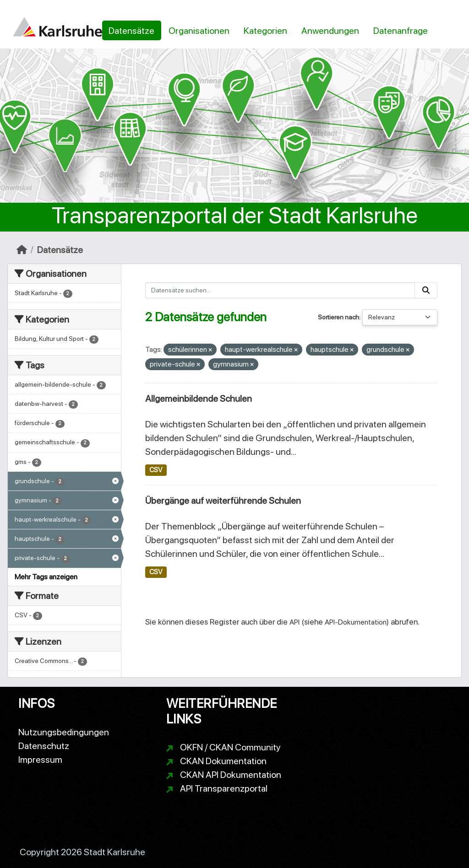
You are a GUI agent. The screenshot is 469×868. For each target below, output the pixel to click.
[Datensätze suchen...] (280, 290)
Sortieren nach (338, 317)
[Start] (22, 250)
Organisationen (199, 31)
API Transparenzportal (224, 788)
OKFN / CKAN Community (230, 747)
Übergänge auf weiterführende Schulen (223, 501)
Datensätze (131, 31)
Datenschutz (44, 746)
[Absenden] (426, 290)
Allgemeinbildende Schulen (199, 399)
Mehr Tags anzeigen (46, 577)
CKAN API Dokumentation (231, 775)
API (294, 622)
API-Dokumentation (356, 622)
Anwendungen (330, 31)
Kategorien (265, 31)
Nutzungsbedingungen (64, 732)
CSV (156, 470)
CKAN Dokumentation (223, 761)
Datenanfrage (401, 31)
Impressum (40, 760)
